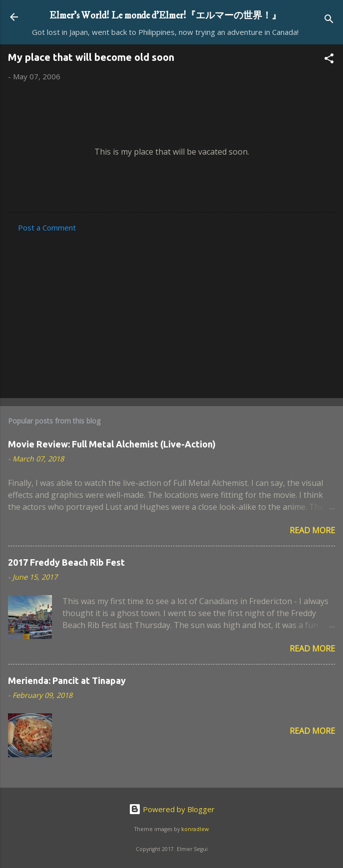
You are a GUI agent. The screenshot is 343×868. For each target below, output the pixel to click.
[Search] (329, 20)
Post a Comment (47, 227)
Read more (312, 530)
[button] (329, 60)
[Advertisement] (171, 312)
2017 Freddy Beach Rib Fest (66, 562)
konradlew (195, 829)
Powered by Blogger (172, 809)
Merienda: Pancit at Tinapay (67, 680)
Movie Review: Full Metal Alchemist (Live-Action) (112, 444)
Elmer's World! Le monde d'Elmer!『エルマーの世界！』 (165, 15)
